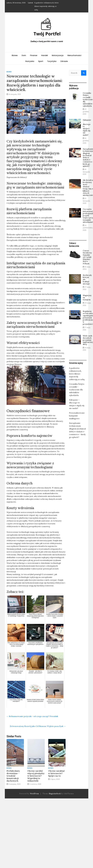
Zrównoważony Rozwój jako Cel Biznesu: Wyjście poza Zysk (38, 726)
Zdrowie (64, 61)
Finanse (34, 55)
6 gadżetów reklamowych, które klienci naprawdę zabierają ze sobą (46, 6)
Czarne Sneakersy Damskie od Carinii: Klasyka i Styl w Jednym (87, 257)
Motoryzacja (58, 55)
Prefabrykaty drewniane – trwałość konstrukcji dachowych (13, 776)
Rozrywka (30, 61)
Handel (44, 55)
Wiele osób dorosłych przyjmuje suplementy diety (88, 340)
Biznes (15, 55)
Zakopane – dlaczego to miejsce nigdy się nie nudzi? (87, 127)
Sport (41, 61)
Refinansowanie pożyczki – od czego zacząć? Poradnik (32, 716)
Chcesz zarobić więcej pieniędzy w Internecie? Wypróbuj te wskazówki (36, 776)
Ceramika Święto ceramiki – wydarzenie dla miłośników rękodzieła (88, 99)
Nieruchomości (74, 55)
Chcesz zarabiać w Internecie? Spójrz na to (57, 773)
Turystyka (52, 61)
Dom (24, 55)
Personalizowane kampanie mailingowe (77, 416)
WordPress (34, 794)
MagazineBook (55, 794)
